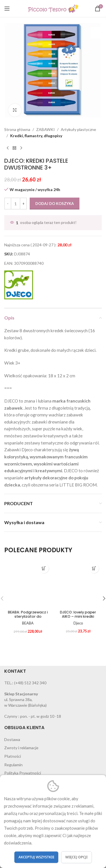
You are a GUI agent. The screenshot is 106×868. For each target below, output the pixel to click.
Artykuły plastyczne (78, 129)
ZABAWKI (46, 129)
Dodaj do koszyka (55, 204)
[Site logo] (53, 8)
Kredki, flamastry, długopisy (36, 136)
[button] (44, 568)
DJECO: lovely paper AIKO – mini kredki (78, 614)
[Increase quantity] (23, 204)
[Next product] (21, 148)
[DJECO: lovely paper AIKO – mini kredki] (78, 584)
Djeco (78, 623)
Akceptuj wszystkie (36, 857)
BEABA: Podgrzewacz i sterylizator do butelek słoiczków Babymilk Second (28, 619)
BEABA (28, 623)
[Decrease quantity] (8, 204)
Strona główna (17, 129)
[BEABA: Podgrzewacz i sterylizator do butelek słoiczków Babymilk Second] (28, 584)
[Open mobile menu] (7, 9)
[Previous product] (8, 148)
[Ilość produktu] (16, 204)
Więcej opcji (76, 857)
